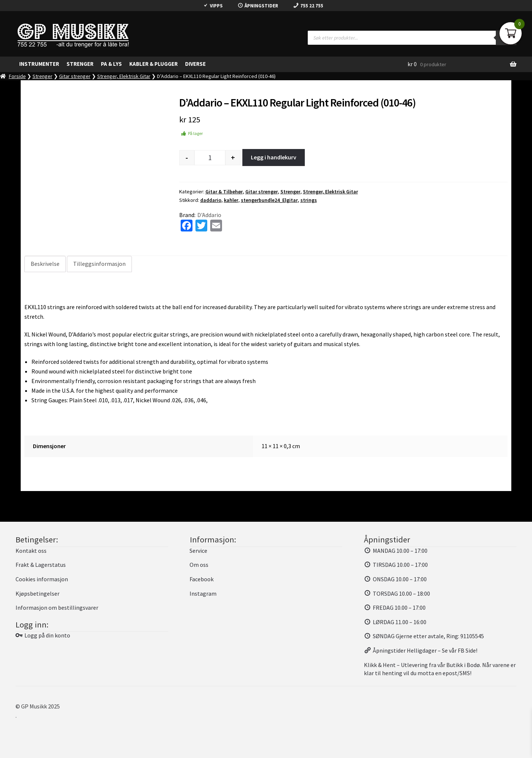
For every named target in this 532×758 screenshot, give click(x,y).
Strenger (42, 76)
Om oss (199, 565)
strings (309, 200)
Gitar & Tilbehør (224, 192)
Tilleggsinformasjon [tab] (99, 264)
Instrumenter (39, 64)
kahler (231, 200)
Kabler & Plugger (154, 64)
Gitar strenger (75, 76)
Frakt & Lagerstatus (41, 565)
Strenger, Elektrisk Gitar (124, 76)
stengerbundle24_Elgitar (269, 200)
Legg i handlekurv (274, 157)
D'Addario (209, 215)
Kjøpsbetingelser (37, 593)
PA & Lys (111, 64)
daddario (211, 200)
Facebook (202, 579)
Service (198, 551)
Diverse (195, 64)
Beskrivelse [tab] (45, 264)
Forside (17, 76)
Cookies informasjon (42, 579)
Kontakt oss (31, 551)
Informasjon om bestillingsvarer (57, 608)
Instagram (203, 593)
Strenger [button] (80, 64)
